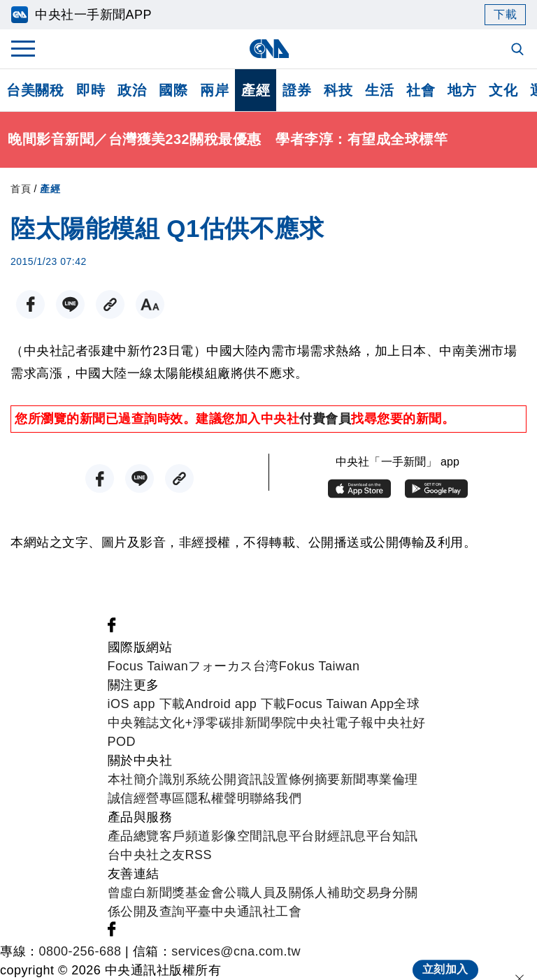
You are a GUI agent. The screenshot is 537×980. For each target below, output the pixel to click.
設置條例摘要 (302, 779)
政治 (132, 90)
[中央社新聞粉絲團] (112, 628)
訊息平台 (289, 836)
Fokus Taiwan (320, 666)
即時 (91, 90)
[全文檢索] (519, 50)
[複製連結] (110, 304)
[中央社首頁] (269, 49)
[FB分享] (30, 304)
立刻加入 (445, 957)
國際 (173, 90)
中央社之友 (153, 855)
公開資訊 (237, 779)
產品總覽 (134, 836)
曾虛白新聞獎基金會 (166, 893)
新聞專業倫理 (379, 779)
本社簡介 (134, 779)
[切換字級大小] (150, 304)
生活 (379, 90)
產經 (256, 90)
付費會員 (325, 419)
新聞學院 (271, 723)
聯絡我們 (275, 798)
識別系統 (185, 779)
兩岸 (214, 90)
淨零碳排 (219, 723)
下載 (505, 14)
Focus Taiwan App (341, 704)
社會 (421, 90)
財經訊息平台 (353, 836)
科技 (338, 90)
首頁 (21, 189)
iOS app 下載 (146, 704)
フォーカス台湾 (234, 666)
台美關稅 (35, 90)
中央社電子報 (335, 723)
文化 (503, 90)
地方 (462, 90)
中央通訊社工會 (257, 911)
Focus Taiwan (148, 666)
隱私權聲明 (218, 798)
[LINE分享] (70, 304)
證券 (297, 90)
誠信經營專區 (146, 798)
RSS (199, 855)
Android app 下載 (236, 704)
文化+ (176, 723)
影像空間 (237, 836)
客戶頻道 (185, 836)
